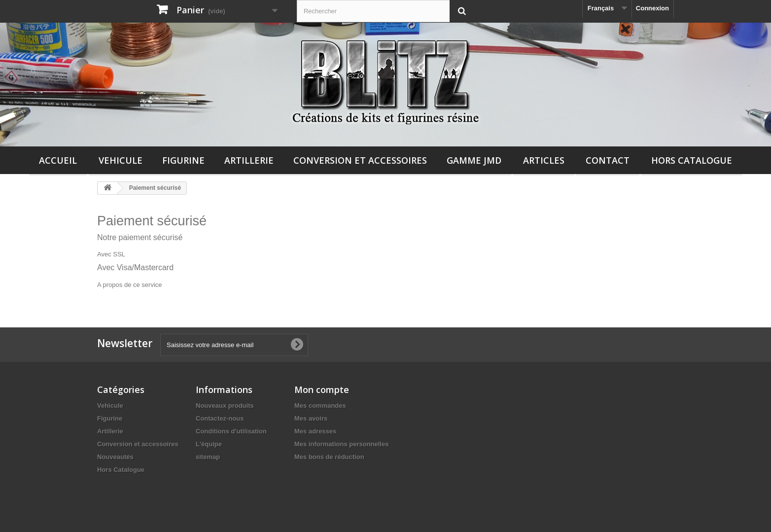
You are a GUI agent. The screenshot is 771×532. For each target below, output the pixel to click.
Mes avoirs (311, 418)
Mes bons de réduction (329, 457)
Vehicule (121, 160)
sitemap (208, 457)
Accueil (58, 160)
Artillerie (249, 160)
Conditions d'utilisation (231, 431)
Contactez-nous (220, 418)
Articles (544, 160)
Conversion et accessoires (360, 160)
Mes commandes (320, 406)
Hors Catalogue (692, 160)
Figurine (183, 160)
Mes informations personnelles (341, 444)
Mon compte (322, 390)
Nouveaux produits (225, 406)
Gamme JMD (474, 160)
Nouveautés (115, 457)
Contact (608, 160)
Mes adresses (315, 431)
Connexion (652, 8)
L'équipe (209, 444)
